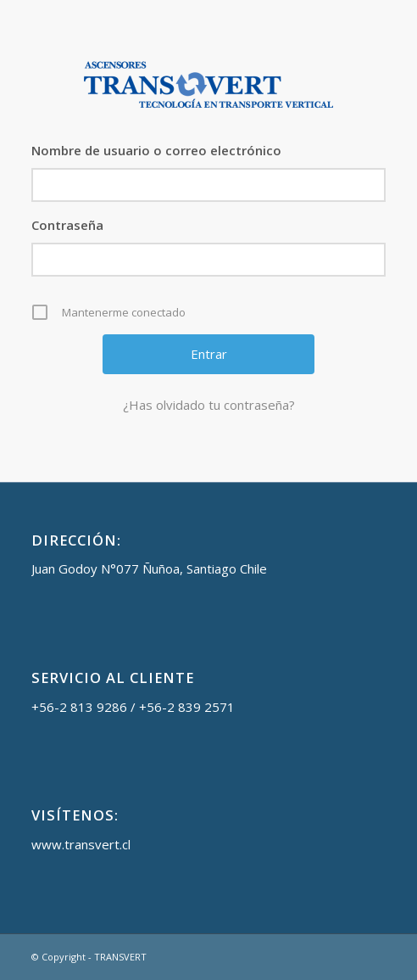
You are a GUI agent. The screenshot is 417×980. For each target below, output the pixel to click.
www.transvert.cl (81, 844)
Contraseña (67, 225)
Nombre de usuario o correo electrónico (156, 150)
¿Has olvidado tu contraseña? (209, 405)
